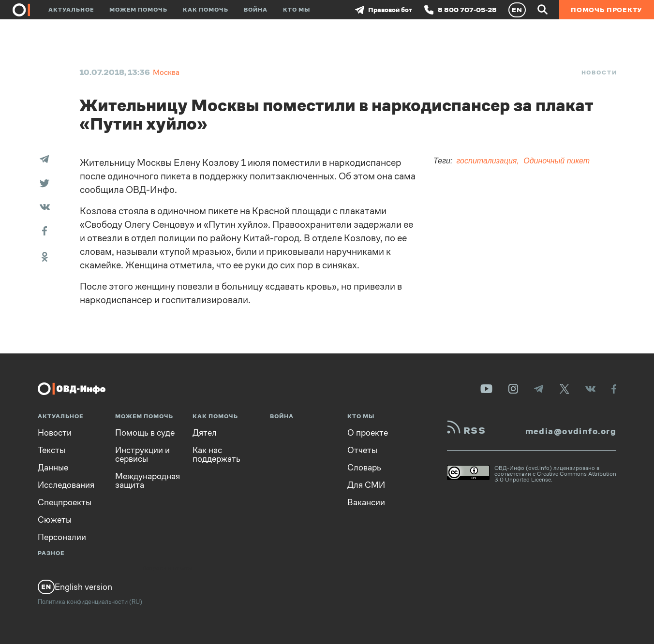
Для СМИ (366, 485)
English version (75, 587)
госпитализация (486, 161)
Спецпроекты (65, 502)
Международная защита (148, 481)
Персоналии (62, 537)
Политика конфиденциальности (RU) (90, 602)
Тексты (52, 450)
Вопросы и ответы (167, 569)
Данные (53, 468)
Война (256, 10)
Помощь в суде (145, 433)
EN (517, 10)
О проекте (368, 433)
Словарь (364, 468)
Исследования (66, 485)
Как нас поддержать (216, 454)
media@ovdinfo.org (571, 431)
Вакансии (366, 502)
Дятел (205, 433)
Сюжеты (55, 520)
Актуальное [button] (71, 10)
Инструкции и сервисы (142, 454)
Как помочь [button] (206, 10)
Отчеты (362, 450)
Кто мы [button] (297, 10)
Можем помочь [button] (138, 10)
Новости (599, 73)
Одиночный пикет (557, 161)
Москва (166, 72)
